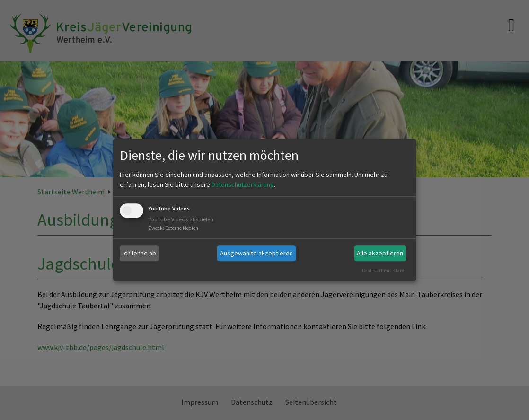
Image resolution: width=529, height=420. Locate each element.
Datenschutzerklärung (243, 184)
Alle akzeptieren (380, 253)
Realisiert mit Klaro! (384, 271)
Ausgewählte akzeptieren (256, 253)
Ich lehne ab (139, 253)
